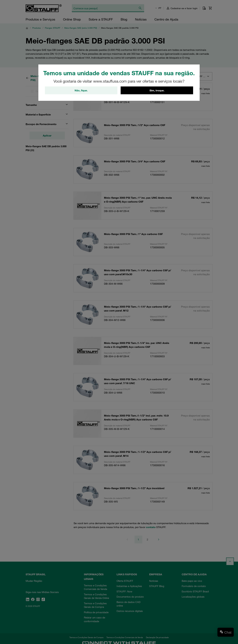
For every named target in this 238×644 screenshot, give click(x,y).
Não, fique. (81, 90)
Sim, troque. (157, 90)
